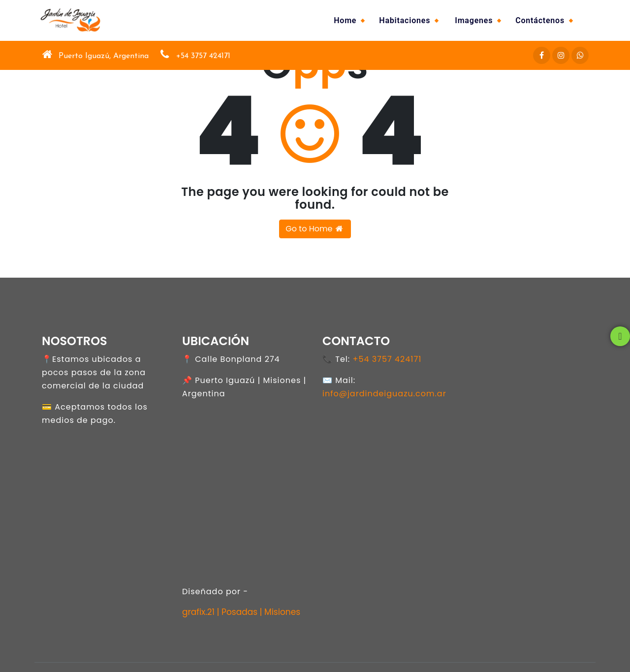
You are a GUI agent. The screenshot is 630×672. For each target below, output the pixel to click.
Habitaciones (405, 20)
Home (345, 20)
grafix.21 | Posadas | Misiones (241, 612)
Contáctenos (540, 20)
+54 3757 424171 (387, 359)
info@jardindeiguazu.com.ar (384, 394)
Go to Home (315, 229)
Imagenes (474, 20)
